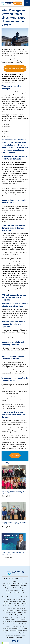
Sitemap (21, 592)
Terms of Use (24, 586)
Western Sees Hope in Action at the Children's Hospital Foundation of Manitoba (14, 523)
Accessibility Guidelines (18, 583)
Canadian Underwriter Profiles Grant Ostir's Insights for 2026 (13, 553)
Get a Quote (18, 3)
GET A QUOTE (15, 456)
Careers (16, 592)
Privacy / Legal (6, 583)
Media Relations (14, 590)
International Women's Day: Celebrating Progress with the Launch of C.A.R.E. (13, 492)
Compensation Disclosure (12, 588)
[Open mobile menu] (27, 3)
